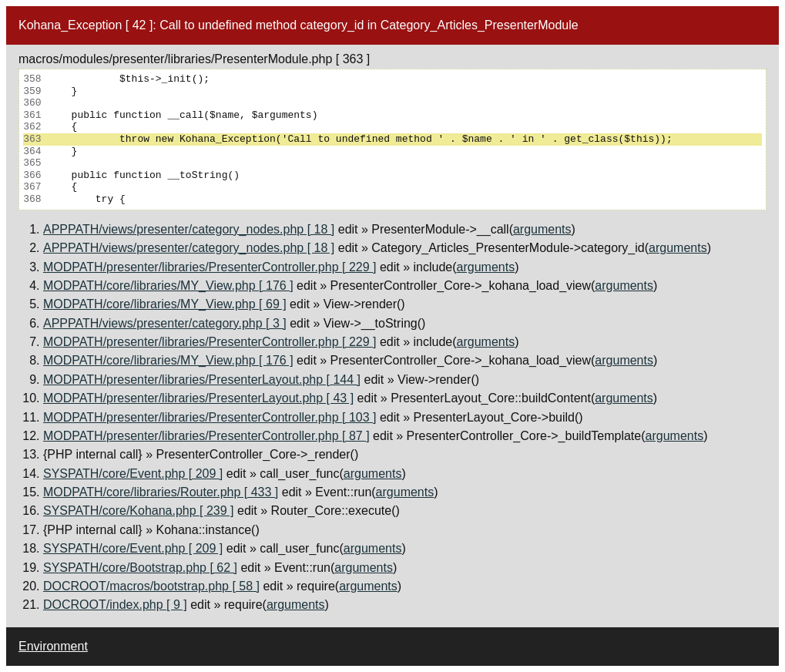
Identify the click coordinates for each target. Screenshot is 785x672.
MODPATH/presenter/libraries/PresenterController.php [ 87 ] (206, 436)
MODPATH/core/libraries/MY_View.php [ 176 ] (168, 286)
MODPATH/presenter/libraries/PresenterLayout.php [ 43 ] (198, 398)
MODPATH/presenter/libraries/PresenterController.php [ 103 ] (210, 417)
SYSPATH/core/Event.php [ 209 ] (133, 474)
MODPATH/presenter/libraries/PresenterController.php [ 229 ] (210, 267)
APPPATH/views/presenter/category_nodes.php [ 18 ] (189, 229)
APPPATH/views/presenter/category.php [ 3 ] (165, 323)
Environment (53, 646)
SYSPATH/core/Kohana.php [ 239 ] (139, 511)
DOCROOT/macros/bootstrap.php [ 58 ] (151, 586)
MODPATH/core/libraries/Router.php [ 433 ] (161, 492)
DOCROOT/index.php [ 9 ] (115, 605)
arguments (542, 229)
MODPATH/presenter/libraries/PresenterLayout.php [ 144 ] (202, 380)
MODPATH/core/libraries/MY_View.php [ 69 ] (165, 304)
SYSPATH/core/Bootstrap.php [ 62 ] (140, 568)
